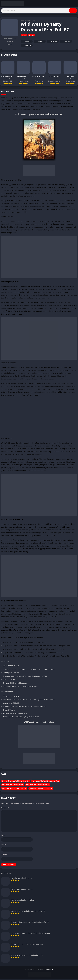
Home (23, 21)
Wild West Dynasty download (13, 786)
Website (4, 856)
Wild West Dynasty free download (14, 789)
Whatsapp (26, 47)
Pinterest (52, 42)
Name (4, 836)
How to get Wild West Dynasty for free (45, 782)
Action (35, 21)
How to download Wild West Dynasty (15, 782)
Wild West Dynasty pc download (41, 789)
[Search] (39, 11)
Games (29, 21)
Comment (5, 809)
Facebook (26, 42)
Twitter (39, 42)
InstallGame (49, 970)
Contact (31, 36)
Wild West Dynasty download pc (38, 786)
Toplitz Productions (62, 287)
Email (4, 846)
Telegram (66, 42)
